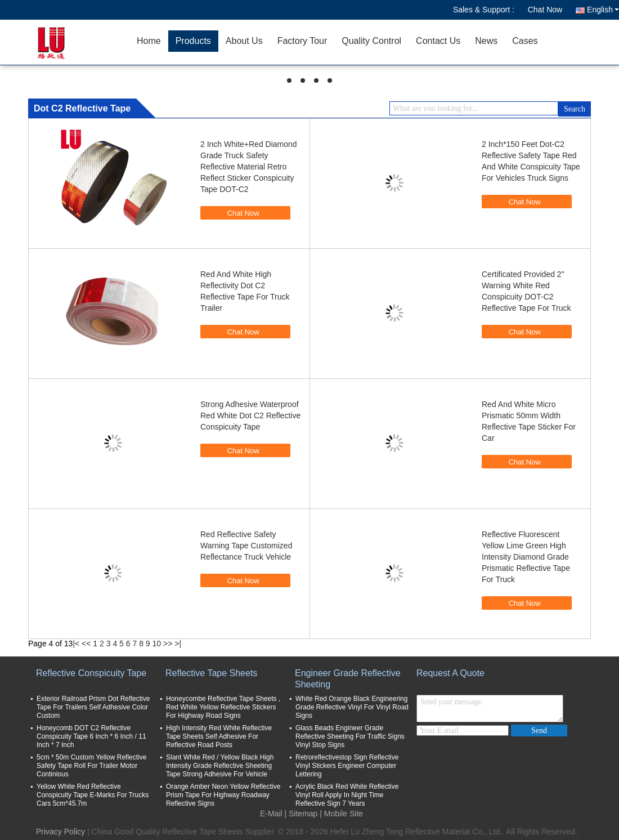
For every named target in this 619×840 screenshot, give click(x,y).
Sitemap (303, 814)
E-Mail (271, 814)
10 (157, 644)
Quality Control (371, 41)
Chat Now (545, 10)
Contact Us (438, 41)
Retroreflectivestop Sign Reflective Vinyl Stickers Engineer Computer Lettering (347, 766)
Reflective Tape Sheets (211, 673)
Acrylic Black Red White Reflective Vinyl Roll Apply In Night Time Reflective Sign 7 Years (347, 795)
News (486, 41)
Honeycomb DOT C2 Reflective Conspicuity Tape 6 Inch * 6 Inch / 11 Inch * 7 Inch (91, 736)
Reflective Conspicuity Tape (91, 673)
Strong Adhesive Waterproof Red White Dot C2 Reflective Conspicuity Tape (250, 415)
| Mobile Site (341, 814)
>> (168, 644)
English (603, 10)
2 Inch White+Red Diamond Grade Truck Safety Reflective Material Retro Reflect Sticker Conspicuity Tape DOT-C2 (249, 167)
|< (76, 644)
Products (193, 41)
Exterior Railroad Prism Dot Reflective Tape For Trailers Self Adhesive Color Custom (93, 707)
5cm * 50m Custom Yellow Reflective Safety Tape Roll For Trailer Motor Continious (91, 766)
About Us (244, 41)
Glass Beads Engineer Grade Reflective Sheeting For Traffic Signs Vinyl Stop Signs (350, 736)
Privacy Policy (60, 832)
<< (86, 644)
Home (149, 41)
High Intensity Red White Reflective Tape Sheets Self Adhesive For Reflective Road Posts (219, 736)
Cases (525, 41)
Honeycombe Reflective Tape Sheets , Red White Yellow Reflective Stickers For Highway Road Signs (223, 707)
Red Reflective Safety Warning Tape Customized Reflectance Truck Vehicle (246, 546)
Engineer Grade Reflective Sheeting (348, 679)
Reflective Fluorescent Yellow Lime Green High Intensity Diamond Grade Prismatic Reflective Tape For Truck (526, 557)
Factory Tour (302, 41)
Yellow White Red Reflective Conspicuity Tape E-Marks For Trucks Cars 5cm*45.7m (93, 795)
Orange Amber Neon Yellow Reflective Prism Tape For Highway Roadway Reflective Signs (223, 795)
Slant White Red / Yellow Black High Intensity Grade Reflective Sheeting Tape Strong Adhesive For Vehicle (220, 766)
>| (178, 644)
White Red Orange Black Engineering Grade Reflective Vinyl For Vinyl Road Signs (352, 707)
